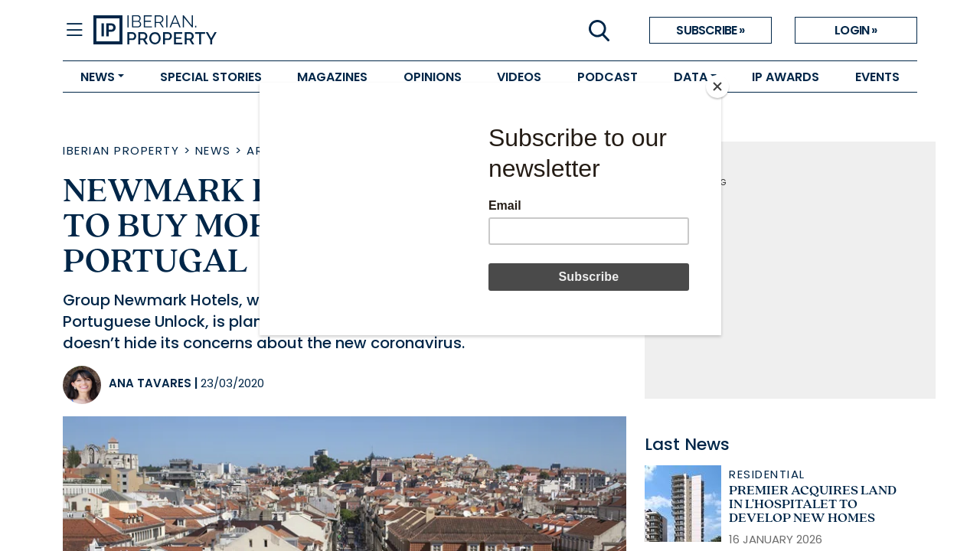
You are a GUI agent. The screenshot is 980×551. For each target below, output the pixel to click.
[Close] (717, 86)
